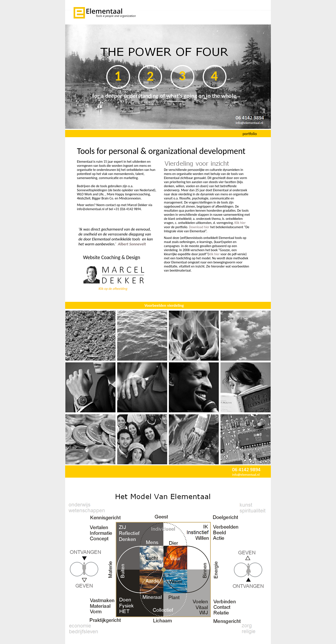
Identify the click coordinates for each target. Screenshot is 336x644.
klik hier (214, 254)
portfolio (250, 134)
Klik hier (240, 223)
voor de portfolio (176, 227)
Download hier (199, 227)
